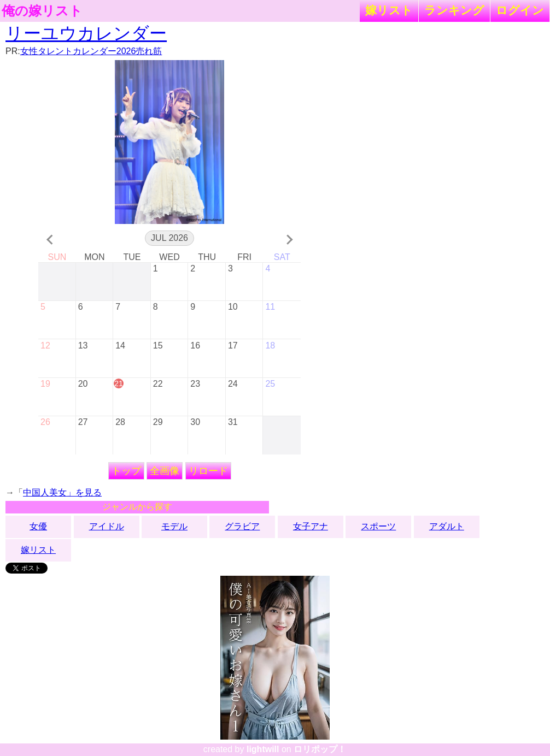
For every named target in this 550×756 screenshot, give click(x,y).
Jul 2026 (169, 238)
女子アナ (311, 526)
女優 (38, 526)
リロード (208, 471)
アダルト (447, 526)
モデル (174, 526)
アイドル (107, 526)
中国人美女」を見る (62, 492)
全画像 (165, 471)
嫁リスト (389, 10)
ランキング (454, 10)
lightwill (263, 749)
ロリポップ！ (320, 749)
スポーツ (378, 526)
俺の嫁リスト (42, 11)
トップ (126, 471)
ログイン (520, 10)
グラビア (242, 526)
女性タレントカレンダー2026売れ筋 (91, 51)
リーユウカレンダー (86, 33)
